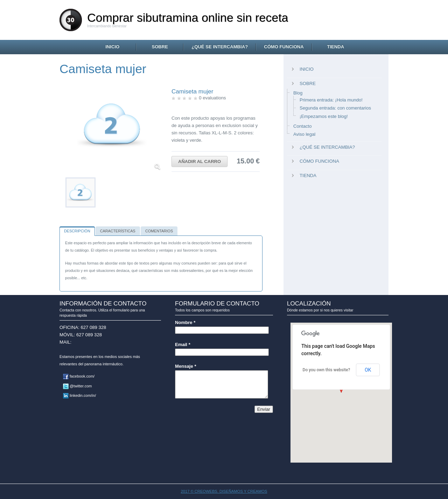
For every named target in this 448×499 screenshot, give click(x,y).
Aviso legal (304, 134)
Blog (298, 93)
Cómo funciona (284, 47)
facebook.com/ (79, 376)
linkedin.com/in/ (79, 395)
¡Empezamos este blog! (324, 116)
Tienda (335, 47)
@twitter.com (77, 386)
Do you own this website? (327, 370)
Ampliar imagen (157, 167)
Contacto (302, 126)
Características (118, 231)
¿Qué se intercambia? (220, 47)
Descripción (77, 231)
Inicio (112, 47)
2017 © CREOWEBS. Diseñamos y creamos (224, 491)
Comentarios (159, 231)
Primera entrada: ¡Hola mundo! (331, 100)
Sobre (160, 47)
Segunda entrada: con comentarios (335, 108)
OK (368, 370)
